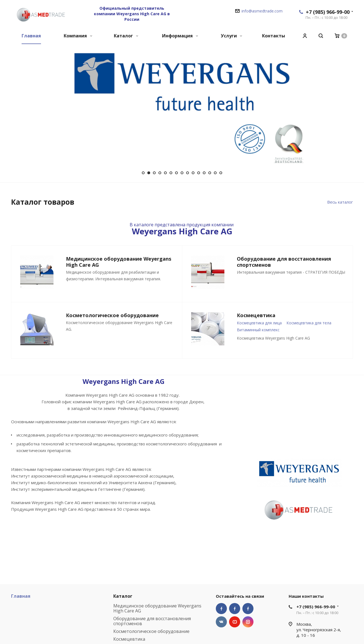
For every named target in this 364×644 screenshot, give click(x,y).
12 (204, 173)
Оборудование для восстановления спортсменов (152, 621)
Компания (78, 36)
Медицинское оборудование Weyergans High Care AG (157, 608)
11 (199, 173)
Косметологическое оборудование (151, 631)
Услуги (231, 36)
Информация (180, 36)
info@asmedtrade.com (262, 11)
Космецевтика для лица (259, 323)
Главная (31, 36)
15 (221, 173)
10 (193, 173)
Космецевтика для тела (309, 323)
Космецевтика (129, 639)
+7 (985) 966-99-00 (328, 12)
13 (210, 173)
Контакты (274, 36)
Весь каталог (340, 202)
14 (215, 173)
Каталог (126, 36)
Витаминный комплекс (258, 330)
